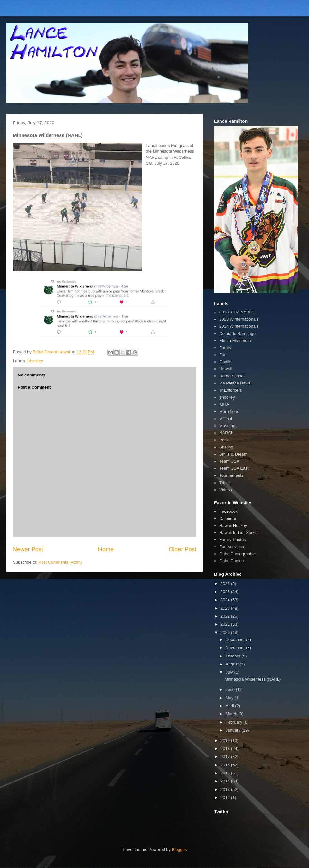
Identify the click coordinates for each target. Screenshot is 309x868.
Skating (226, 447)
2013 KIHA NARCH (237, 312)
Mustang (227, 426)
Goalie (225, 362)
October (234, 656)
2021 (226, 624)
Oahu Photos (231, 561)
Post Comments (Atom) (60, 562)
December (236, 640)
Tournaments (231, 475)
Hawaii (225, 369)
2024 (226, 600)
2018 (226, 749)
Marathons (229, 412)
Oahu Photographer (238, 554)
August (233, 664)
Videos (226, 490)
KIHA (224, 404)
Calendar (228, 518)
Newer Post (28, 549)
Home (106, 549)
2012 (226, 797)
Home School (232, 376)
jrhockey (35, 361)
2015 (226, 773)
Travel (225, 483)
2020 (226, 633)
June (231, 689)
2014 (226, 781)
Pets (223, 440)
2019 (226, 741)
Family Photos (232, 540)
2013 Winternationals (239, 319)
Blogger (179, 850)
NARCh (226, 433)
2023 (226, 608)
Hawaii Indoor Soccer (239, 533)
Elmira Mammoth (235, 341)
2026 (226, 584)
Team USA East (234, 468)
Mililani (226, 419)
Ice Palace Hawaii (236, 383)
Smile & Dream (233, 454)
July (230, 672)
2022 (226, 616)
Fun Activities (232, 547)
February (235, 722)
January (234, 730)
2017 (226, 757)
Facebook (228, 511)
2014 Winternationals (239, 326)
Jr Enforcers (230, 390)
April (230, 706)
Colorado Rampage (237, 334)
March (232, 714)
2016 (226, 765)
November (236, 648)
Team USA (229, 461)
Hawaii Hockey (233, 525)
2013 (226, 789)
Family (225, 348)
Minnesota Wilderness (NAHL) (253, 679)
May (230, 698)
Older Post (183, 549)
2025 (226, 592)
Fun (223, 355)
